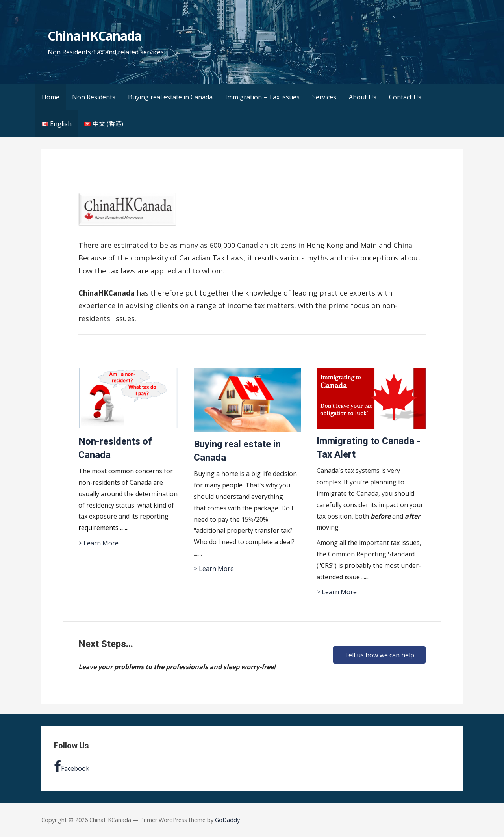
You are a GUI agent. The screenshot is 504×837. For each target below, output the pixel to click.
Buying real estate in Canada (170, 97)
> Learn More (98, 543)
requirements (99, 528)
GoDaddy (227, 820)
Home (51, 97)
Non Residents (94, 97)
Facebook (72, 766)
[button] (379, 655)
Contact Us (405, 97)
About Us (363, 97)
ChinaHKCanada (94, 36)
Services (324, 97)
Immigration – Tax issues (262, 97)
